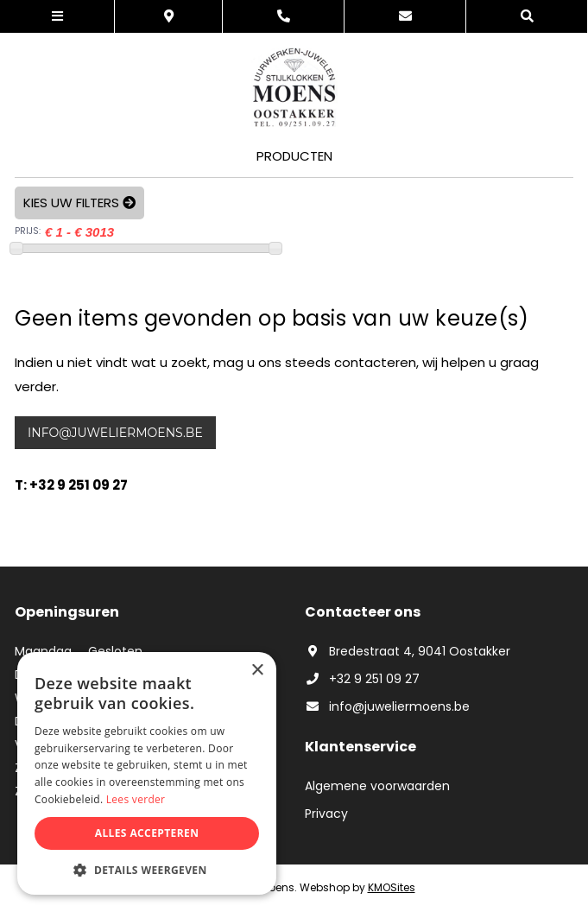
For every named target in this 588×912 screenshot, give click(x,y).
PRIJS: (28, 231)
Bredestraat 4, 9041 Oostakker (408, 651)
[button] (147, 869)
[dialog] (147, 773)
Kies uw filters (79, 203)
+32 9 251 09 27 (362, 679)
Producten (294, 156)
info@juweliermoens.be (115, 433)
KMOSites (392, 887)
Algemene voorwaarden (377, 786)
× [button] (257, 671)
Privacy (326, 814)
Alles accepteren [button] (147, 833)
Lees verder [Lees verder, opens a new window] (136, 799)
